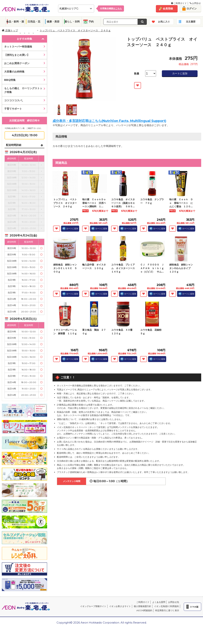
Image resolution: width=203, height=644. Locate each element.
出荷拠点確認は (111, 8)
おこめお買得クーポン (17, 63)
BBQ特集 (10, 80)
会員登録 (168, 9)
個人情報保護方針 (142, 606)
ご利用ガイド (179, 3)
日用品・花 (34, 22)
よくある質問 (159, 602)
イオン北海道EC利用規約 (166, 606)
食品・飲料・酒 (15, 22)
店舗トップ (10, 30)
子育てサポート (13, 109)
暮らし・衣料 (72, 22)
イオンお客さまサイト (120, 606)
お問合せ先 (174, 602)
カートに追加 (180, 73)
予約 (91, 22)
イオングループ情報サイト (93, 606)
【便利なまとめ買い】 (17, 55)
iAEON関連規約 (144, 610)
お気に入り (164, 22)
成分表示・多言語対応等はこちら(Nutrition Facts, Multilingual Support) (109, 121)
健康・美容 (53, 22)
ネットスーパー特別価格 (18, 47)
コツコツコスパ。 (14, 100)
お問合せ (195, 3)
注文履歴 (191, 22)
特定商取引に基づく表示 (167, 610)
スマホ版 (194, 607)
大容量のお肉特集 (14, 72)
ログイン (192, 9)
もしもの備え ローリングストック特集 (23, 90)
